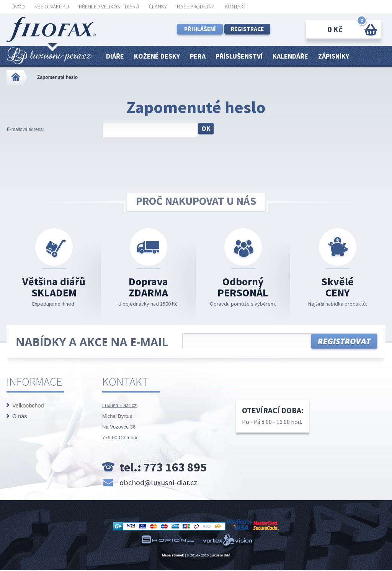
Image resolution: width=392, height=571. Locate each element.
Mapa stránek (173, 555)
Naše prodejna (196, 7)
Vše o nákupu (52, 7)
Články (158, 7)
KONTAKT (235, 7)
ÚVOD (18, 7)
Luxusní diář (220, 555)
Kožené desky (157, 56)
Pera (198, 56)
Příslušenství (239, 56)
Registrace (247, 29)
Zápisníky (334, 56)
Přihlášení (200, 29)
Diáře (115, 56)
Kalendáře (290, 56)
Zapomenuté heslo (57, 77)
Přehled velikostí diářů (109, 7)
